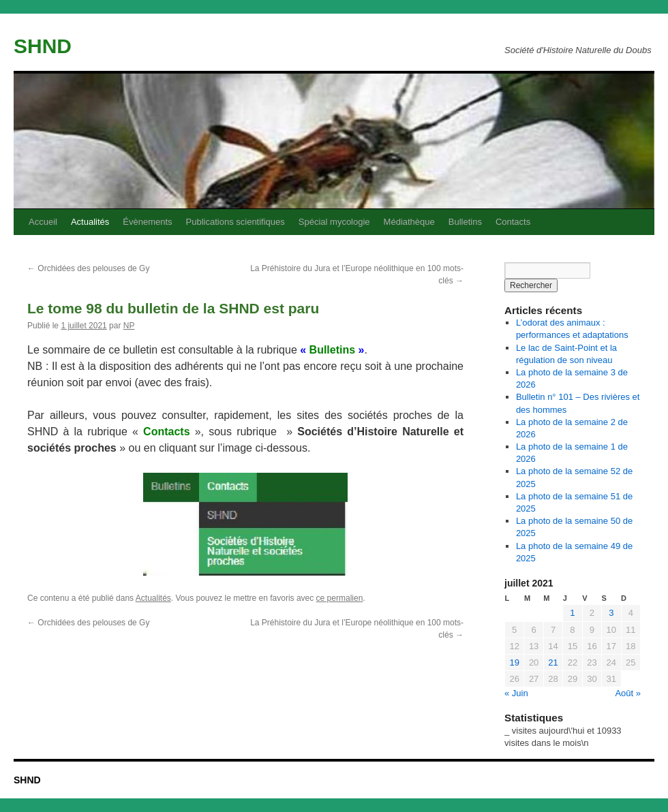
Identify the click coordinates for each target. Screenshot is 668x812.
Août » (628, 693)
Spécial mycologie (334, 222)
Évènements (147, 222)
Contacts (513, 222)
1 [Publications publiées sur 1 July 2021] (572, 613)
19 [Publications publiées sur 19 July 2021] (514, 662)
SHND (43, 46)
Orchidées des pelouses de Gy (88, 268)
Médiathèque (409, 222)
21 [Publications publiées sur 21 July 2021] (553, 662)
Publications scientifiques (236, 222)
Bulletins (465, 222)
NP (129, 326)
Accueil (43, 222)
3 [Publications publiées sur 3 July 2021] (611, 613)
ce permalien (340, 598)
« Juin (516, 693)
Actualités (90, 222)
